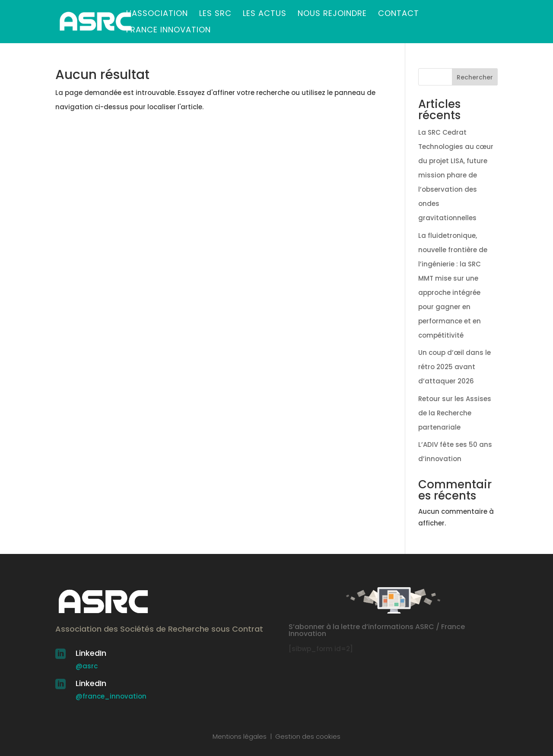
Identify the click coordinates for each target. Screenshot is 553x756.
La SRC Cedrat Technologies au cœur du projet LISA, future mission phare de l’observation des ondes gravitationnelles (456, 175)
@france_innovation (111, 696)
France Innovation (168, 31)
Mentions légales (240, 736)
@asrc (87, 666)
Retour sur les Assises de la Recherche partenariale (455, 413)
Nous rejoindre (332, 14)
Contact (399, 14)
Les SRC (215, 14)
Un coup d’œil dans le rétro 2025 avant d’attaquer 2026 (454, 367)
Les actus (265, 14)
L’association (157, 14)
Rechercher (475, 77)
